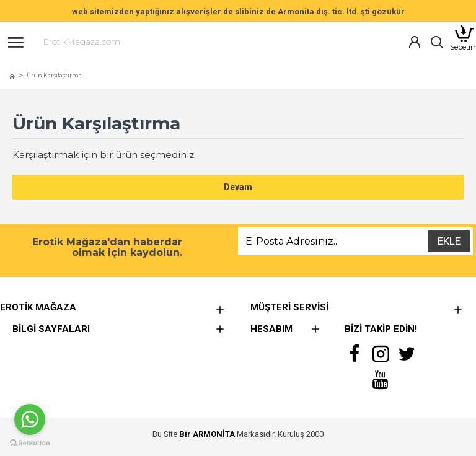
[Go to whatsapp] (30, 419)
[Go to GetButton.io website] (30, 443)
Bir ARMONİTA (207, 434)
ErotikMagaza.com (82, 42)
